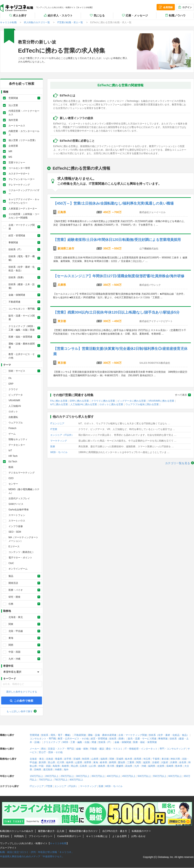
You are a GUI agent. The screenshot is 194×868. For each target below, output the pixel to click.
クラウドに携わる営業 (103, 401)
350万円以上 (98, 776)
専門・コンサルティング (173, 749)
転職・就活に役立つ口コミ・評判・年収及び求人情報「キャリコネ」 (37, 852)
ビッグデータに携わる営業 (132, 401)
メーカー (34, 749)
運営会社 (5, 836)
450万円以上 (129, 776)
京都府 (156, 762)
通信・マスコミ (114, 749)
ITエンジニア (57, 423)
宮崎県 (38, 770)
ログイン (185, 7)
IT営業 (54, 429)
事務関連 (163, 739)
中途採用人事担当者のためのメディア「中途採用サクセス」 (32, 856)
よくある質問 (119, 836)
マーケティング (59, 441)
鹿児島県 (48, 770)
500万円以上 (144, 776)
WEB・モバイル (59, 452)
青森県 (59, 759)
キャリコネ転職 (17, 8)
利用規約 (19, 836)
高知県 (129, 766)
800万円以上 (76, 780)
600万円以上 (175, 776)
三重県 (131, 762)
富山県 (51, 762)
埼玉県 (147, 759)
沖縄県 (58, 770)
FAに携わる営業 (59, 401)
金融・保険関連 (123, 742)
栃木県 (129, 759)
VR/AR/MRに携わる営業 (161, 401)
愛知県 (122, 762)
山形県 (95, 759)
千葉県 (156, 759)
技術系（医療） (118, 739)
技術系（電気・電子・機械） (57, 735)
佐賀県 (161, 766)
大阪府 (165, 762)
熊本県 (179, 766)
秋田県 (86, 759)
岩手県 (68, 759)
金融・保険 (82, 749)
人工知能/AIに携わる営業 (84, 404)
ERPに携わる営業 (79, 401)
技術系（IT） (105, 742)
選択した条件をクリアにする (22, 692)
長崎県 (170, 766)
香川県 (111, 766)
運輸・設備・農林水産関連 (102, 735)
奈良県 (183, 762)
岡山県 (74, 766)
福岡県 (152, 766)
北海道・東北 (37, 759)
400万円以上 (113, 776)
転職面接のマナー (141, 831)
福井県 (70, 762)
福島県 (104, 759)
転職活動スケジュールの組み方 (17, 831)
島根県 (65, 766)
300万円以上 (83, 776)
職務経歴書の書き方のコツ (83, 831)
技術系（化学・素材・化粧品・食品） (169, 735)
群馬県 (138, 759)
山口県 (92, 766)
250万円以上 (67, 776)
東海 (96, 762)
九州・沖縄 (140, 766)
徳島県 (102, 766)
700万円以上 (46, 780)
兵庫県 (174, 762)
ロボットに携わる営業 (111, 404)
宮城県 (77, 759)
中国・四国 (45, 766)
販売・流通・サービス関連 (142, 739)
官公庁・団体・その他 (51, 752)
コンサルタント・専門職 (43, 739)
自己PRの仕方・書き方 (115, 831)
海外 (66, 770)
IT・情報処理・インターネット (141, 749)
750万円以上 (61, 780)
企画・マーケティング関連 (133, 735)
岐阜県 (104, 762)
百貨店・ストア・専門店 (61, 749)
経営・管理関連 (99, 739)
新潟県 (42, 762)
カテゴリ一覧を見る (178, 463)
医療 (53, 447)
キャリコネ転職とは (97, 836)
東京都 (165, 759)
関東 (112, 759)
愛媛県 (120, 766)
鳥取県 (56, 766)
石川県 (61, 762)
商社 (44, 749)
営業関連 (34, 735)
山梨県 (79, 762)
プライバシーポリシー (41, 836)
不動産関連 (80, 735)
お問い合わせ (138, 836)
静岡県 (113, 762)
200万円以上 (52, 776)
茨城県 (120, 759)
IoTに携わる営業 (59, 404)
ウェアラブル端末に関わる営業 (142, 404)
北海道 (49, 759)
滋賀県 (146, 762)
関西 (139, 762)
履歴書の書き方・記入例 (51, 831)
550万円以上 (160, 776)
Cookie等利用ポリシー (69, 836)
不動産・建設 (97, 749)
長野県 (88, 762)
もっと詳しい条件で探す (20, 711)
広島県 (83, 766)
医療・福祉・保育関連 (145, 742)
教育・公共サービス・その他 (73, 739)
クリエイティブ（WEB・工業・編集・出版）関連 (70, 742)
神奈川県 (175, 759)
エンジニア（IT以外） (62, 435)
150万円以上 (36, 776)
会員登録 (165, 7)
